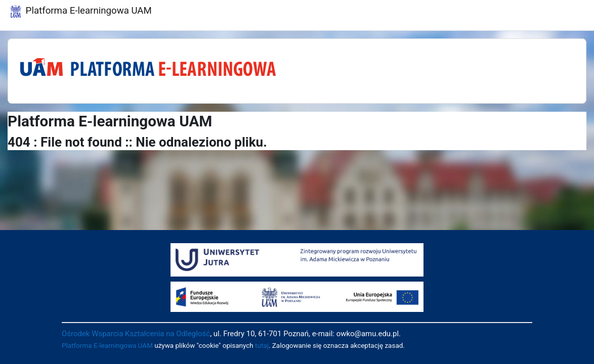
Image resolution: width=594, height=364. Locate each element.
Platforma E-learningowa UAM (107, 345)
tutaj (262, 345)
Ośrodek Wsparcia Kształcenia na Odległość (136, 334)
